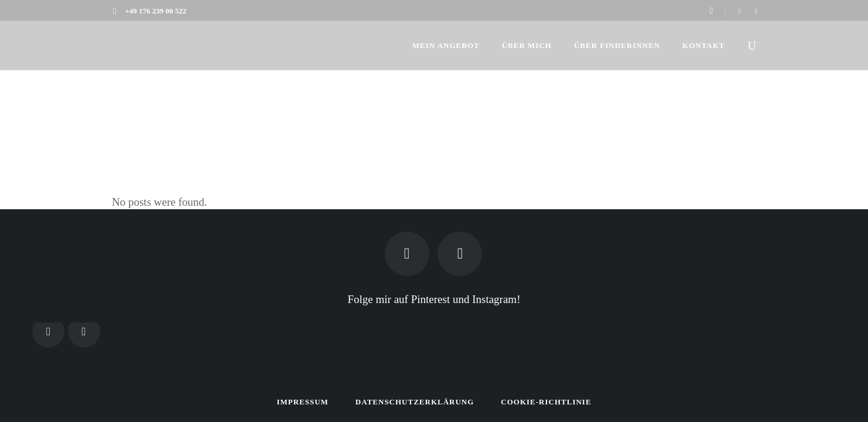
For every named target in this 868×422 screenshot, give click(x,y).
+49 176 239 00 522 (156, 11)
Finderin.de (731, 106)
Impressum (302, 402)
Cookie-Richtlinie (546, 402)
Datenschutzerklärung (415, 402)
